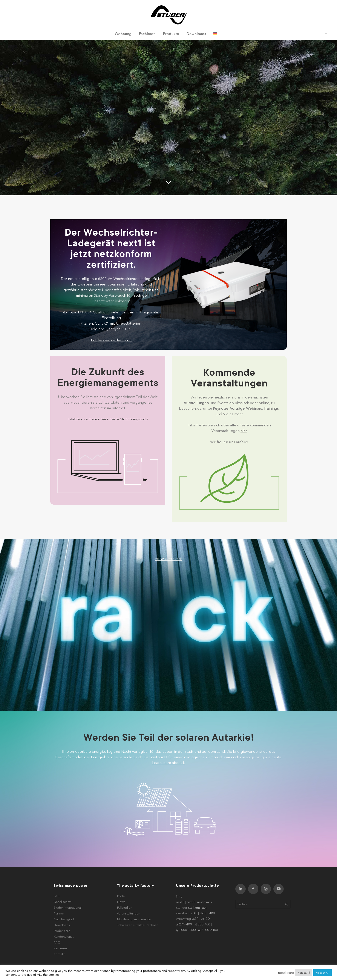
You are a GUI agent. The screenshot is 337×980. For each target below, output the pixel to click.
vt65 (203, 913)
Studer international (67, 907)
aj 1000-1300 (186, 930)
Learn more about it (169, 762)
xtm (197, 907)
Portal (121, 896)
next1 (180, 902)
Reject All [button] (304, 972)
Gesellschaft (62, 902)
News (121, 902)
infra (179, 896)
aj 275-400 (184, 924)
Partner (59, 913)
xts (190, 907)
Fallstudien (125, 907)
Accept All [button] (322, 972)
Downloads (62, 925)
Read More (286, 973)
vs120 (205, 919)
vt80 (212, 913)
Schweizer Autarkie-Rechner (137, 925)
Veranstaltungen (129, 913)
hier (244, 431)
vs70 (195, 919)
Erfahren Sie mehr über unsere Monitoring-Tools (108, 419)
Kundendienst (64, 936)
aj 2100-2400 (208, 930)
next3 (191, 902)
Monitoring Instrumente (134, 919)
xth (204, 907)
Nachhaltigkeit (64, 919)
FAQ (57, 896)
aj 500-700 (202, 924)
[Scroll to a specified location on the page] (168, 182)
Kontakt (59, 954)
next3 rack (205, 902)
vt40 (194, 913)
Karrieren (60, 948)
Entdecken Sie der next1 (111, 340)
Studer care (62, 931)
